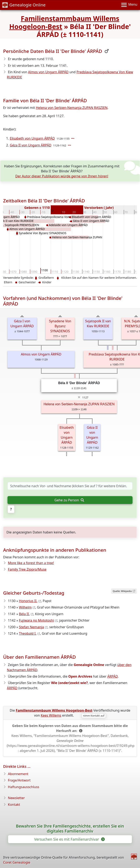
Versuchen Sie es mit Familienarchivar (69, 839)
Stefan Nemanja (31, 627)
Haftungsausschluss (24, 787)
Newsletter (16, 798)
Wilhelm (25, 607)
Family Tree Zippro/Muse (27, 569)
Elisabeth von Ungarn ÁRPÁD (32, 138)
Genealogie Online (24, 5)
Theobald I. (28, 633)
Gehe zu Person (69, 500)
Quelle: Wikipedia (122, 591)
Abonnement (18, 774)
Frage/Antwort (19, 780)
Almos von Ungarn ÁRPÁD (48, 72)
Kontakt (14, 805)
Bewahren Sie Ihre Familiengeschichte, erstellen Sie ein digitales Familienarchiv (70, 829)
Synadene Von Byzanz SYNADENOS (60, 326)
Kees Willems (51, 715)
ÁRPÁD (113, 676)
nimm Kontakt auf (94, 716)
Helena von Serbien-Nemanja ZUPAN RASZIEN (72, 108)
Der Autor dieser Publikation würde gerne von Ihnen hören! (62, 176)
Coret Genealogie (17, 862)
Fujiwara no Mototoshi (36, 620)
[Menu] (129, 5)
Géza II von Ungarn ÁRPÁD (31, 145)
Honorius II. (28, 601)
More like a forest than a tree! (31, 563)
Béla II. (24, 614)
